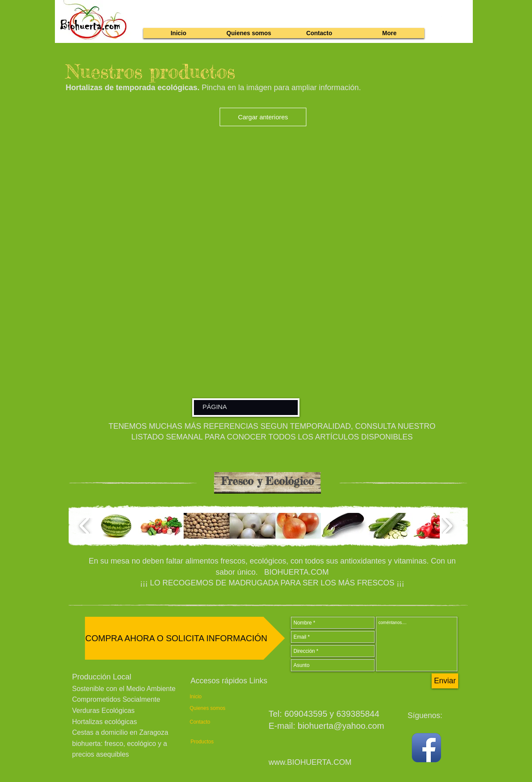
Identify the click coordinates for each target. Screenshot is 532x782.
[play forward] (447, 526)
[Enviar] (445, 681)
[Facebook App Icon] (426, 748)
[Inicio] (206, 697)
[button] (115, 526)
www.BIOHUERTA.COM (310, 762)
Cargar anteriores (263, 117)
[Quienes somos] (209, 708)
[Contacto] (206, 722)
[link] (447, 11)
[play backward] (85, 526)
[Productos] (207, 742)
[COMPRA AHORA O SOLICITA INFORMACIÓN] (185, 638)
